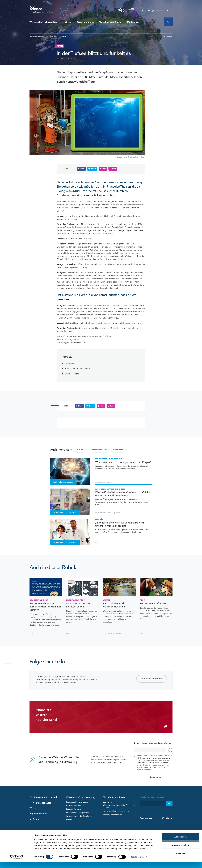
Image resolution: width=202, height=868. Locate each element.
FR (171, 11)
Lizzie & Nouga (52, 37)
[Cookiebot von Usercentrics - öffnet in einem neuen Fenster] (17, 863)
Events (69, 819)
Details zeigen (137, 863)
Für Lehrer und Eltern (111, 22)
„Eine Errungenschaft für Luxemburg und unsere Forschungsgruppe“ (120, 524)
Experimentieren (85, 22)
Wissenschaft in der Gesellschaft (80, 815)
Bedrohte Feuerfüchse (153, 604)
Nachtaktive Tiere (39, 600)
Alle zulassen (180, 843)
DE (167, 11)
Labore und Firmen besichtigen (116, 810)
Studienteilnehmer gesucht (109, 459)
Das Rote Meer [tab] (72, 374)
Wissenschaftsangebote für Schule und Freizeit (119, 806)
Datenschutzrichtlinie (144, 769)
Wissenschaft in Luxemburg (45, 22)
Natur (63, 37)
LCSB (118, 513)
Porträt (99, 519)
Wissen (68, 22)
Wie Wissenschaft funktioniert (110, 489)
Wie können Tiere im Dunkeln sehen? (78, 605)
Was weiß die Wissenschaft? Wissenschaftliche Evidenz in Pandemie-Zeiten (123, 494)
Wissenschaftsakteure (75, 805)
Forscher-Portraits (73, 808)
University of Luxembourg (105, 482)
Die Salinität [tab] (71, 364)
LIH (96, 543)
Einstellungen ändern (151, 679)
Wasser (107, 600)
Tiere (142, 600)
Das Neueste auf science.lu (44, 797)
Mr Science (133, 22)
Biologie (81, 450)
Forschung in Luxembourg (77, 801)
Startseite (168, 37)
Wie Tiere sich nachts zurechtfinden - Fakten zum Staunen (46, 607)
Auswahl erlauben (180, 851)
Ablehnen (180, 860)
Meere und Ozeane (99, 450)
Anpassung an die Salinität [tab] (77, 369)
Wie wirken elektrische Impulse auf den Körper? (123, 462)
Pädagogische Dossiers (113, 814)
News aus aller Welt (40, 802)
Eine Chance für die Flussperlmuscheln (114, 605)
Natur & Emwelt (114, 633)
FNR (74, 59)
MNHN (69, 59)
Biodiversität (119, 450)
